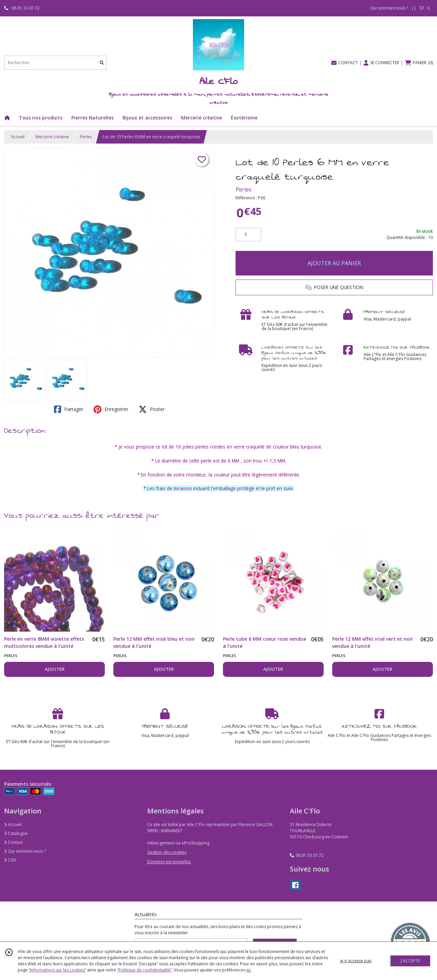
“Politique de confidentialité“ (144, 970)
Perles (86, 137)
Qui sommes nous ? (25, 851)
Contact (13, 842)
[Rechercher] (102, 63)
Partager (69, 409)
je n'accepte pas (356, 961)
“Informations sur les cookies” (57, 970)
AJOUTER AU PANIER (334, 263)
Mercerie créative (52, 137)
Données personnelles (169, 862)
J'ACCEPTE (410, 961)
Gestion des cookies (167, 852)
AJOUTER (55, 669)
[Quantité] (248, 235)
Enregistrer (111, 409)
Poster (152, 409)
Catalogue (16, 833)
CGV (10, 860)
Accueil (18, 137)
